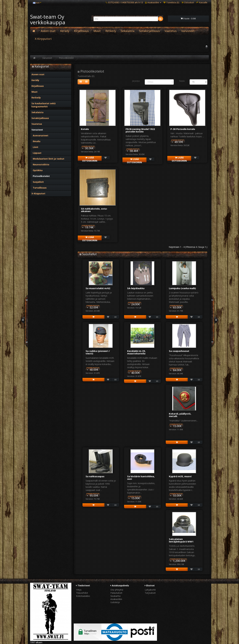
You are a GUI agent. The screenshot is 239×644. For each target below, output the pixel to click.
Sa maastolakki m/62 (98, 288)
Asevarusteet (40, 135)
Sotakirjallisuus (149, 31)
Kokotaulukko (83, 596)
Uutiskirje (115, 602)
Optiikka (37, 170)
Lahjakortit (150, 590)
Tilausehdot (82, 593)
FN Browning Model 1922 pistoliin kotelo (140, 130)
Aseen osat (48, 31)
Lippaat (36, 153)
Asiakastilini (116, 599)
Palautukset (116, 593)
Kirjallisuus (81, 31)
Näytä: (182, 81)
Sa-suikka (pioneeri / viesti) (98, 352)
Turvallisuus (39, 188)
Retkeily (111, 31)
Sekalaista (128, 31)
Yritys (79, 590)
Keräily (65, 31)
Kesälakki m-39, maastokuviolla (136, 352)
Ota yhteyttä (117, 590)
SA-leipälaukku (136, 288)
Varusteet (188, 31)
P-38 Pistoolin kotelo (183, 129)
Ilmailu (36, 141)
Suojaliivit (38, 182)
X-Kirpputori (43, 39)
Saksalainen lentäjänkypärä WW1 (181, 540)
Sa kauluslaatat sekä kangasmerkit (44, 105)
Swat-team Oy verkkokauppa (48, 20)
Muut (97, 31)
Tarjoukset (150, 593)
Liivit (35, 147)
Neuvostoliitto (40, 164)
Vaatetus (171, 31)
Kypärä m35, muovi (180, 476)
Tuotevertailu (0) (86, 76)
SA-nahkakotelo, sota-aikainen (94, 210)
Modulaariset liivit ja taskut (48, 159)
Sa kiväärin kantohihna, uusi (141, 478)
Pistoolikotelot (66, 58)
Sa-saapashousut (179, 351)
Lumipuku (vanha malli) (182, 288)
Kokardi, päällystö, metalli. (180, 415)
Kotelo (85, 129)
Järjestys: (136, 81)
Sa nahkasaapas (95, 476)
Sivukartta (115, 596)
